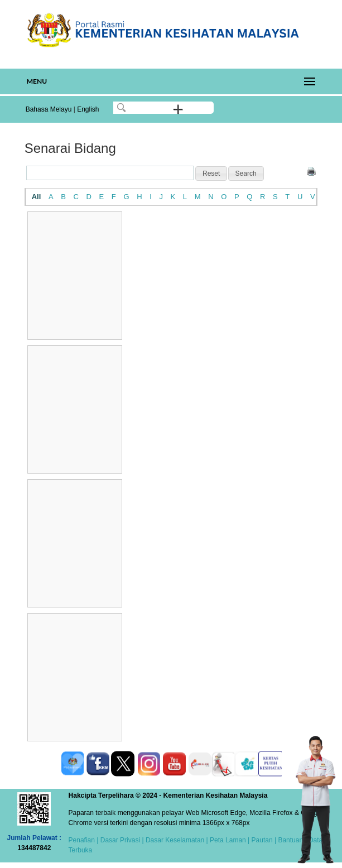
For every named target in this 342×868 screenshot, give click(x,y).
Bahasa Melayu (49, 109)
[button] (211, 173)
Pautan (262, 840)
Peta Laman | (230, 840)
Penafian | (84, 840)
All (37, 197)
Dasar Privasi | (121, 840)
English (88, 109)
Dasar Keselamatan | (176, 840)
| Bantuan (288, 840)
